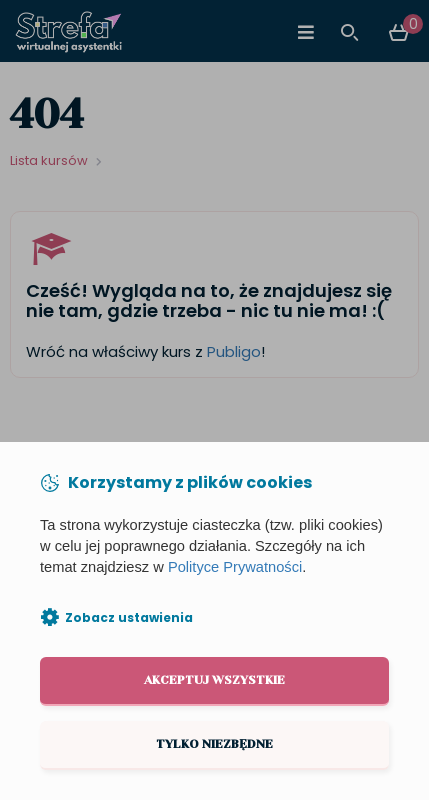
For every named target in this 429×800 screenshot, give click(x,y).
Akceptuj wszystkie (214, 680)
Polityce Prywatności (235, 567)
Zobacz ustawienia (129, 617)
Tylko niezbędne (214, 744)
